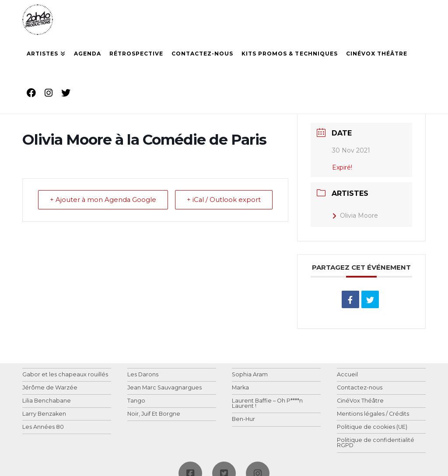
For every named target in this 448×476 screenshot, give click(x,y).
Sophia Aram (250, 375)
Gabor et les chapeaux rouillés (65, 375)
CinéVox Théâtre (360, 401)
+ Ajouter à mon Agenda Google (85, 206)
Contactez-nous (360, 388)
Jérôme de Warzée (50, 388)
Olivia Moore (355, 215)
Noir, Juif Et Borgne (154, 414)
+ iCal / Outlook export (252, 206)
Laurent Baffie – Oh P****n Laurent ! (267, 404)
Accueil (347, 375)
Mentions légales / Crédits (373, 414)
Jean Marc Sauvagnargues (164, 388)
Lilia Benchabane (47, 401)
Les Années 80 (43, 427)
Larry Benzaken (44, 414)
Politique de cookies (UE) (372, 427)
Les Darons (143, 375)
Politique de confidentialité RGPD (376, 443)
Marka (240, 388)
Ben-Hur (243, 419)
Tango (136, 401)
